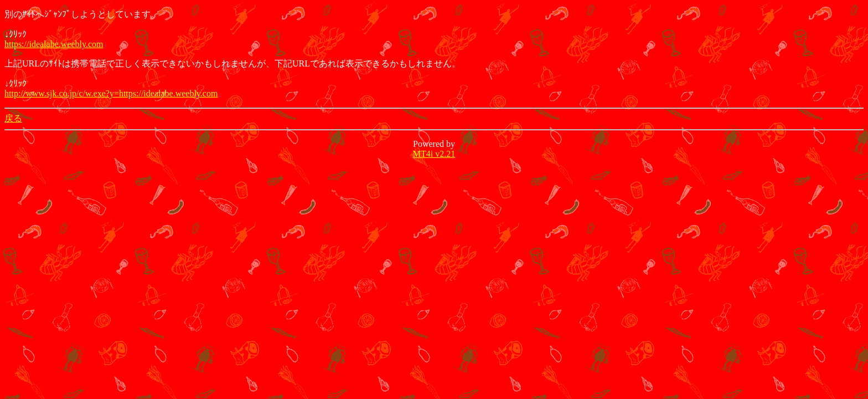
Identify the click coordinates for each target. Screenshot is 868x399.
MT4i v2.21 (434, 154)
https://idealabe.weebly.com (54, 44)
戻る (13, 118)
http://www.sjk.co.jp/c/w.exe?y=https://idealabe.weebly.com (111, 93)
